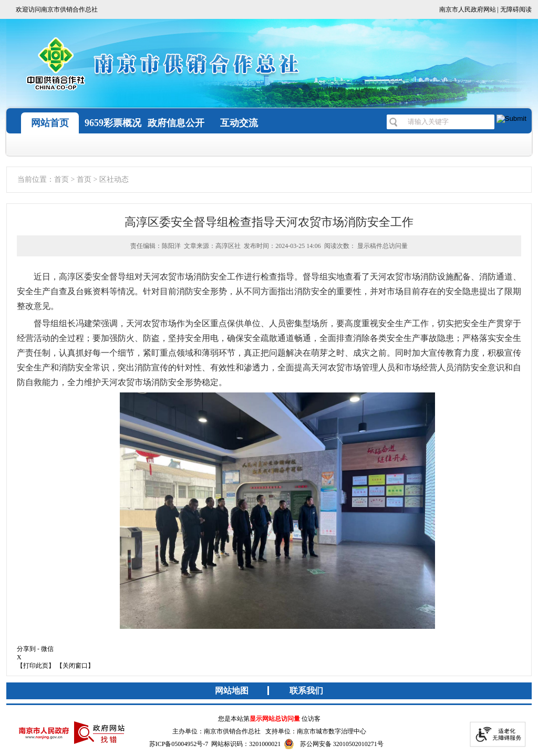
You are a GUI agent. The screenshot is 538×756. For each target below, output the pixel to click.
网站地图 (232, 691)
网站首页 (50, 123)
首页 (61, 179)
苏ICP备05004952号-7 (179, 744)
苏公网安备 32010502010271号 (334, 744)
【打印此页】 (36, 666)
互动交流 (239, 123)
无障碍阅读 (516, 9)
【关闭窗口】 (75, 666)
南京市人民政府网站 (468, 9)
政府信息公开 (176, 123)
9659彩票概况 (113, 123)
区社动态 (114, 179)
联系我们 (306, 691)
